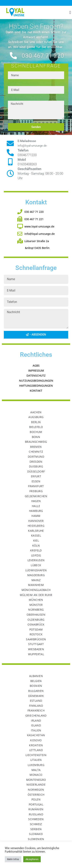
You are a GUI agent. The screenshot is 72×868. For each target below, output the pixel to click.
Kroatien (36, 745)
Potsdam (36, 629)
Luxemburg (36, 765)
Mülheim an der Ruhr (36, 595)
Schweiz (36, 824)
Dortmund (36, 457)
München (36, 600)
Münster (36, 605)
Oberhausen (36, 615)
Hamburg (36, 511)
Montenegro (36, 780)
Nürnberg (36, 610)
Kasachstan (36, 735)
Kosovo (36, 740)
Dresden (36, 462)
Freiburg (36, 491)
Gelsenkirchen (36, 496)
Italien (36, 730)
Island (36, 725)
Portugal (36, 804)
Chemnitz (36, 452)
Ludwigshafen (36, 570)
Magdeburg (36, 575)
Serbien (36, 829)
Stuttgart (36, 644)
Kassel (36, 535)
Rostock (36, 634)
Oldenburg (36, 620)
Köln (36, 546)
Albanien (36, 676)
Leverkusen (36, 560)
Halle (36, 506)
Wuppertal (36, 654)
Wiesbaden (36, 649)
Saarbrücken (36, 639)
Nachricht (14, 99)
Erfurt (36, 476)
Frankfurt (36, 486)
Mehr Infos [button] (13, 859)
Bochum (36, 432)
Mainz (36, 580)
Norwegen (36, 790)
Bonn (36, 437)
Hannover (36, 521)
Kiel (36, 540)
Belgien (36, 681)
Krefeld (36, 550)
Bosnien (36, 686)
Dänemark (36, 696)
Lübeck (36, 565)
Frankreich (36, 710)
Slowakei (36, 834)
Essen (36, 481)
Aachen (36, 412)
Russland (36, 814)
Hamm (36, 516)
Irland (36, 721)
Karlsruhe (36, 531)
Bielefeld (36, 427)
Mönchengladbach (36, 590)
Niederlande (36, 785)
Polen (36, 799)
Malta (36, 770)
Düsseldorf (36, 471)
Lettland (36, 750)
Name (12, 70)
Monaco (36, 775)
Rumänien (36, 809)
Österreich (36, 795)
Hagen (36, 501)
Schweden (36, 819)
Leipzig (36, 555)
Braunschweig (36, 442)
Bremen (36, 447)
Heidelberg (36, 526)
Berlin (36, 422)
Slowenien (36, 839)
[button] (70, 12)
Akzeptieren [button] (32, 859)
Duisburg (36, 466)
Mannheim (36, 585)
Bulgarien (36, 691)
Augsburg (36, 417)
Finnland (36, 706)
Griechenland (36, 715)
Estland (36, 701)
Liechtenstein (36, 755)
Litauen (36, 760)
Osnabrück (36, 624)
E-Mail (12, 85)
